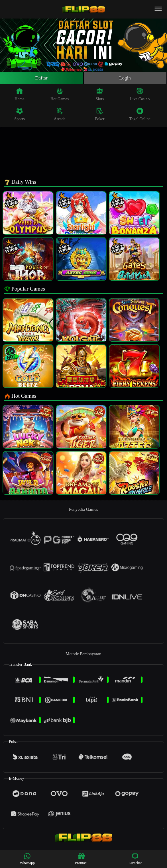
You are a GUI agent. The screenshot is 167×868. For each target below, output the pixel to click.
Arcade (60, 115)
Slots (100, 95)
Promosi (81, 859)
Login (125, 78)
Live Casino (140, 95)
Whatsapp (27, 859)
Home (20, 95)
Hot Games (60, 95)
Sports (19, 115)
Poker (100, 115)
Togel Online (140, 115)
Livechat (135, 859)
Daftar (41, 78)
